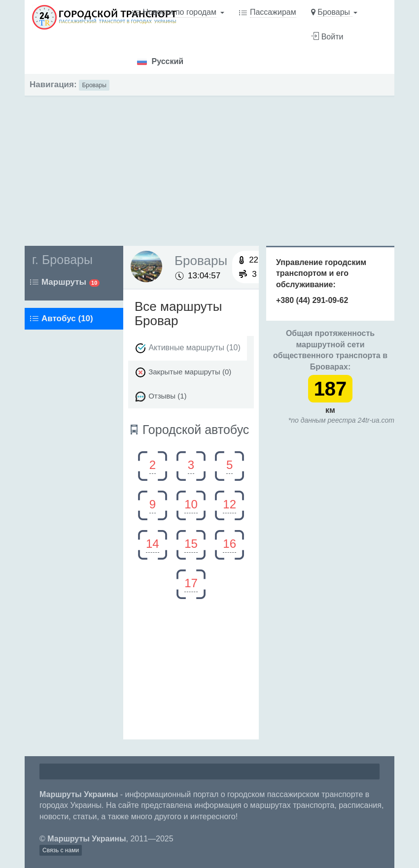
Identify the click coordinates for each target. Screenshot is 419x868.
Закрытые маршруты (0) (183, 372)
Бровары (94, 85)
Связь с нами (61, 850)
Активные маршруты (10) (188, 348)
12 (229, 504)
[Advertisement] (209, 166)
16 (229, 544)
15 (191, 544)
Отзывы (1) (161, 397)
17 (191, 583)
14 (153, 544)
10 (191, 504)
